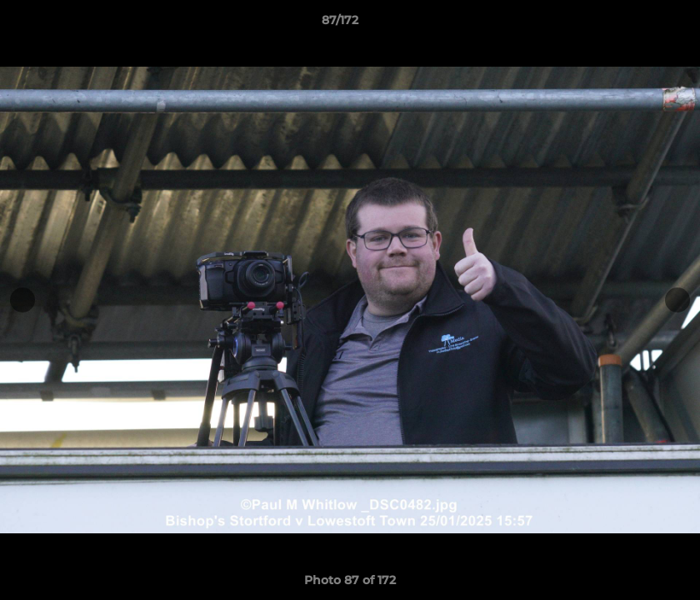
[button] (630, 24)
